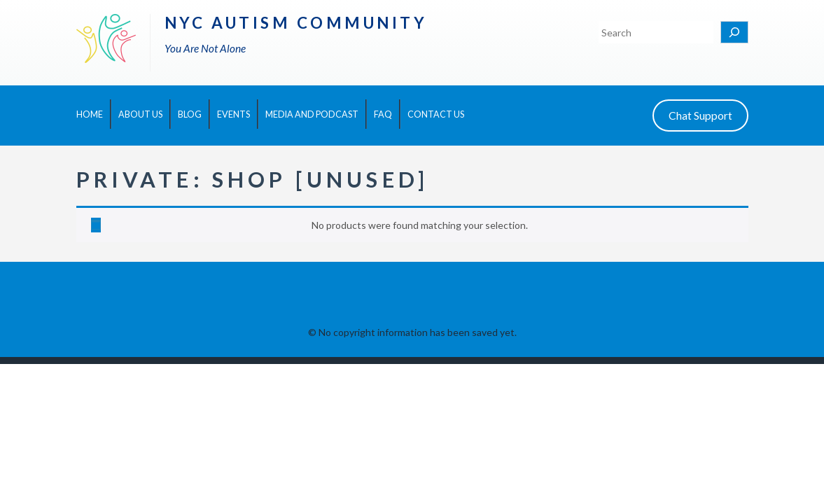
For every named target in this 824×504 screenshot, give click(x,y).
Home (90, 114)
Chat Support (700, 115)
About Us (140, 114)
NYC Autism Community (296, 23)
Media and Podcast (312, 114)
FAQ (383, 114)
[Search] (734, 32)
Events (233, 114)
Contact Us (436, 114)
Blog (190, 114)
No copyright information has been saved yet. (418, 332)
